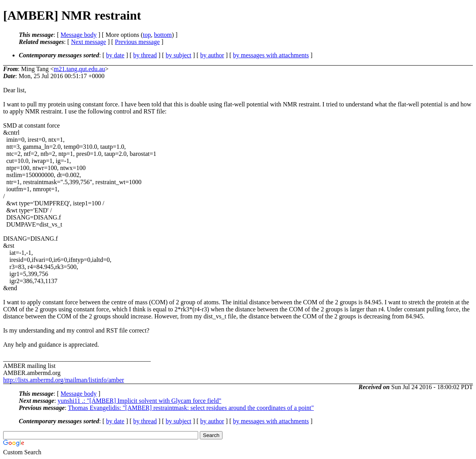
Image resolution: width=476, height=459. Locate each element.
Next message (88, 42)
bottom (163, 35)
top (147, 35)
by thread (145, 55)
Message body (78, 35)
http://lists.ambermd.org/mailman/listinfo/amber (64, 380)
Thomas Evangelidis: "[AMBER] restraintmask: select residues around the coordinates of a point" (191, 408)
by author (212, 55)
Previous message (137, 42)
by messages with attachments (271, 55)
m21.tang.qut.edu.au (79, 69)
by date (115, 55)
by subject (178, 55)
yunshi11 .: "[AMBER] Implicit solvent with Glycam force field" (140, 401)
